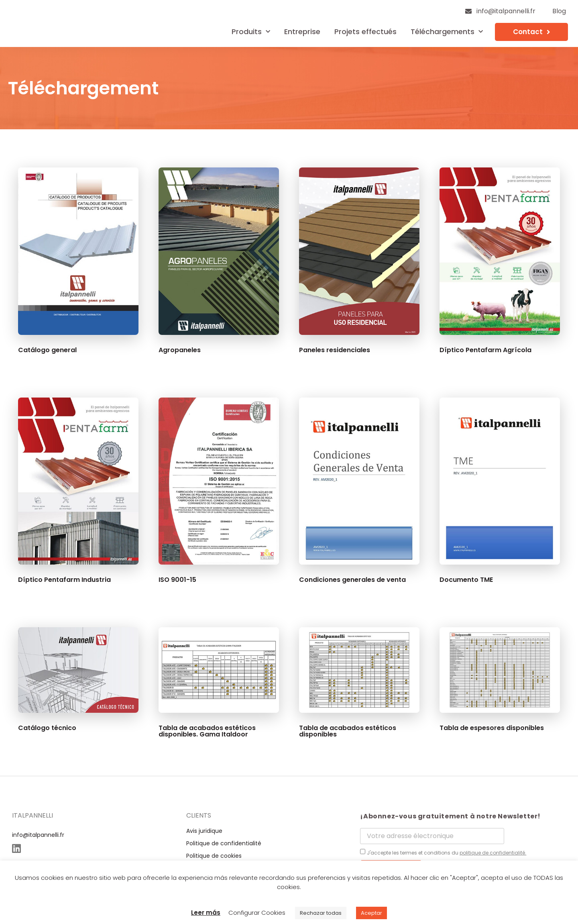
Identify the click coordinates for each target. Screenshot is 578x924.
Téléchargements (447, 32)
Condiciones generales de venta (352, 580)
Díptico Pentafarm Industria (64, 580)
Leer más (206, 913)
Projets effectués (365, 32)
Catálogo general (47, 350)
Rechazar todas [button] (321, 913)
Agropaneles (180, 350)
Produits (251, 32)
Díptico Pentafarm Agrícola (485, 350)
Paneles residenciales (335, 350)
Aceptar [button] (371, 913)
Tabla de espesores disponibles (492, 728)
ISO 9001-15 (177, 580)
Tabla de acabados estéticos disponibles (348, 731)
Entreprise (302, 32)
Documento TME (466, 580)
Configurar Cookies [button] (257, 913)
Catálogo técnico (47, 728)
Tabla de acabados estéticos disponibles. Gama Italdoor (207, 731)
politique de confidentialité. (493, 853)
